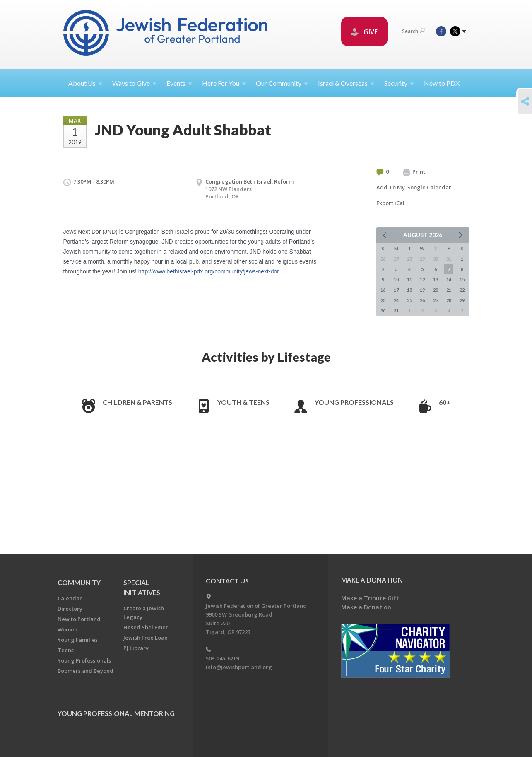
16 (383, 290)
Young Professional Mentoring (116, 713)
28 (449, 300)
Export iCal (390, 203)
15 (462, 279)
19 (422, 290)
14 (449, 279)
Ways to (134, 83)
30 (383, 311)
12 (422, 279)
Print (414, 172)
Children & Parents (137, 402)
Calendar (70, 598)
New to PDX (442, 83)
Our (282, 83)
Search (414, 31)
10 (396, 279)
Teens (66, 650)
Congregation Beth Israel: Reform (249, 181)
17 (396, 290)
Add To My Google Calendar (414, 187)
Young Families (78, 640)
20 (436, 290)
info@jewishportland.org (239, 667)
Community (79, 582)
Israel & (346, 83)
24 (396, 300)
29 (462, 300)
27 (436, 300)
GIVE (364, 32)
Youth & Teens (243, 402)
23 (383, 300)
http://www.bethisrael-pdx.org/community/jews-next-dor (209, 271)
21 (449, 290)
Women (67, 629)
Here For (224, 83)
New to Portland (79, 619)
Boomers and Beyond (85, 671)
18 (409, 290)
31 (396, 311)
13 (436, 279)
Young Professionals (354, 402)
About (85, 83)
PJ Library (136, 648)
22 (462, 290)
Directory (70, 609)
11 (409, 279)
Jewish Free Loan (146, 638)
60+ (445, 402)
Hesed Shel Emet (146, 627)
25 (409, 300)
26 (422, 300)
